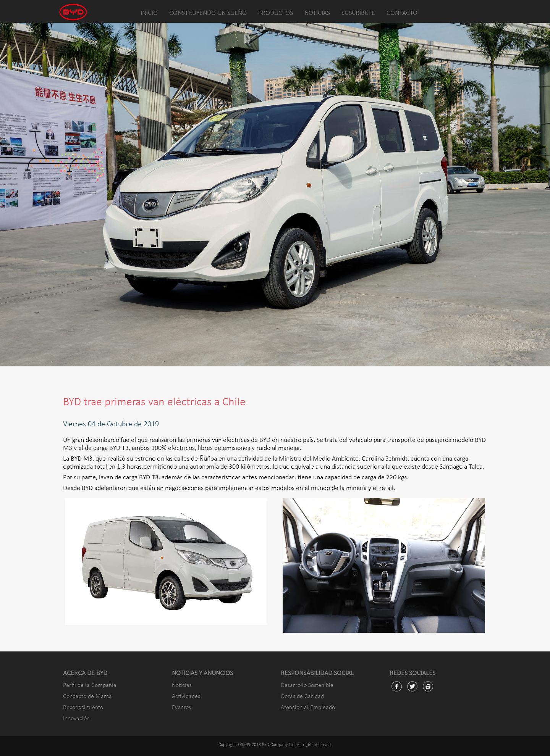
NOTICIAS (317, 13)
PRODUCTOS (276, 13)
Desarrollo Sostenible (307, 685)
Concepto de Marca (87, 696)
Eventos (181, 708)
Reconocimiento (83, 708)
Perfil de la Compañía (90, 685)
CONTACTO (402, 13)
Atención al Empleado (308, 708)
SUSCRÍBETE (358, 13)
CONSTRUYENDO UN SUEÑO (208, 13)
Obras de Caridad (302, 696)
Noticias (182, 685)
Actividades (186, 696)
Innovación (76, 719)
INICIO (149, 13)
